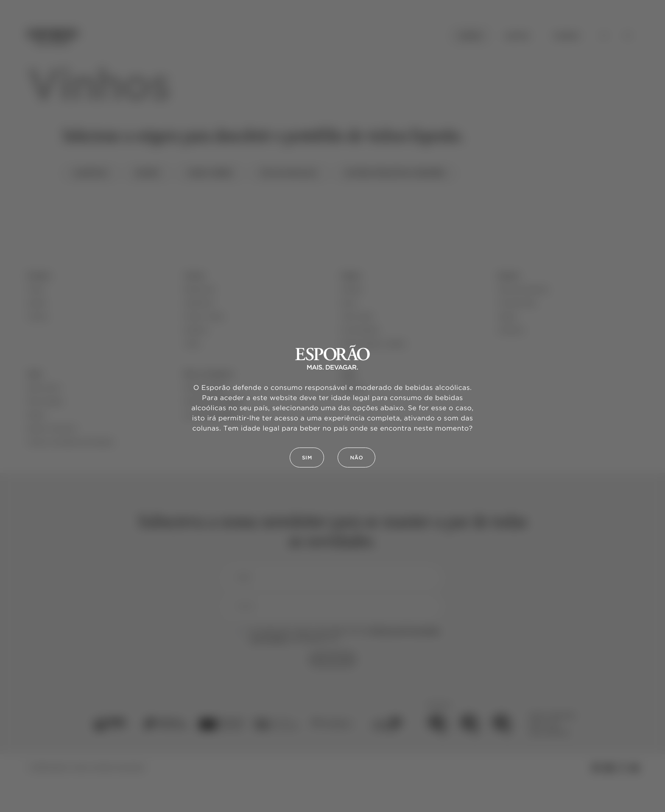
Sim (307, 458)
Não (356, 458)
